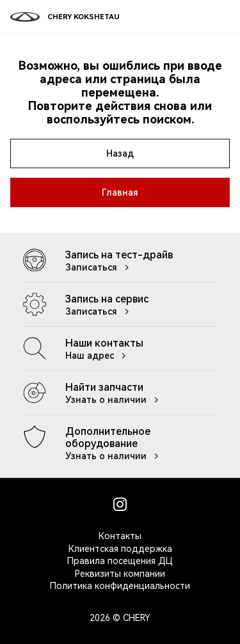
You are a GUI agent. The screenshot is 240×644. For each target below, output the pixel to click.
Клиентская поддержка (120, 549)
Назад (120, 153)
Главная (120, 192)
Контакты (120, 536)
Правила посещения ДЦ (120, 561)
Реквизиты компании (120, 574)
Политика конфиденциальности (120, 586)
